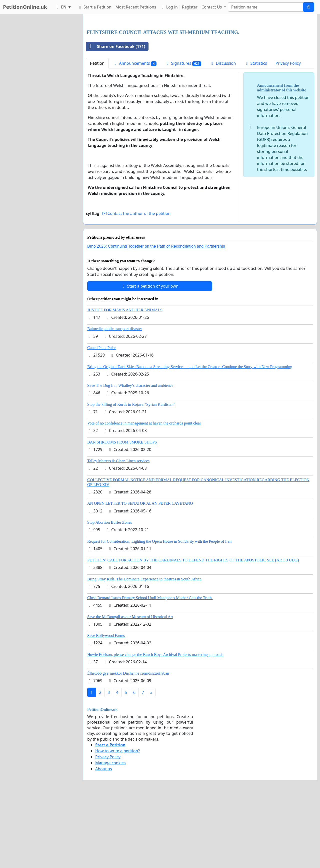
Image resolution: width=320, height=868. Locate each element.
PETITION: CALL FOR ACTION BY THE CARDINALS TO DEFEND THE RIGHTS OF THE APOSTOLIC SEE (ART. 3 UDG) (193, 630)
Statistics (256, 133)
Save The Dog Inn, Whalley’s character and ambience (130, 455)
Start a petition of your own (150, 356)
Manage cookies (110, 833)
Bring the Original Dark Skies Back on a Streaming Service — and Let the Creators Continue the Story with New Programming (190, 437)
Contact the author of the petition (136, 283)
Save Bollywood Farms (106, 705)
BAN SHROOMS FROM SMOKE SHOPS (122, 512)
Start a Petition (94, 7)
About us (104, 839)
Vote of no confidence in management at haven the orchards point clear (144, 493)
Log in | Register (179, 7)
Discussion (223, 133)
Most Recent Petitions (136, 7)
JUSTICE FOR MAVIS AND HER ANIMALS (125, 380)
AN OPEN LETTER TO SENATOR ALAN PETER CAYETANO (140, 573)
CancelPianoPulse (102, 418)
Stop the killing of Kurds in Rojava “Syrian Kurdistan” (131, 474)
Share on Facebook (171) (116, 116)
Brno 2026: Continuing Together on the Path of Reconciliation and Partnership (156, 316)
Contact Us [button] (212, 7)
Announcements (135, 133)
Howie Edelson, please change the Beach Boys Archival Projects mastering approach (155, 724)
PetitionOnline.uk (25, 7)
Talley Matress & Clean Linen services (118, 531)
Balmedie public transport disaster (115, 399)
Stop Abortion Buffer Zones (110, 592)
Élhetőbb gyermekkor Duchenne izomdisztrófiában (128, 743)
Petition (97, 133)
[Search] (265, 7)
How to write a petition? (117, 821)
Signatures (183, 133)
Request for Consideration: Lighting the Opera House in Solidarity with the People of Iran (159, 611)
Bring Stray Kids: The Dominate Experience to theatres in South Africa (144, 649)
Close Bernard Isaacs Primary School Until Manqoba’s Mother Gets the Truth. (150, 668)
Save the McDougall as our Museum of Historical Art (130, 687)
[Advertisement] (200, 57)
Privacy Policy (288, 133)
